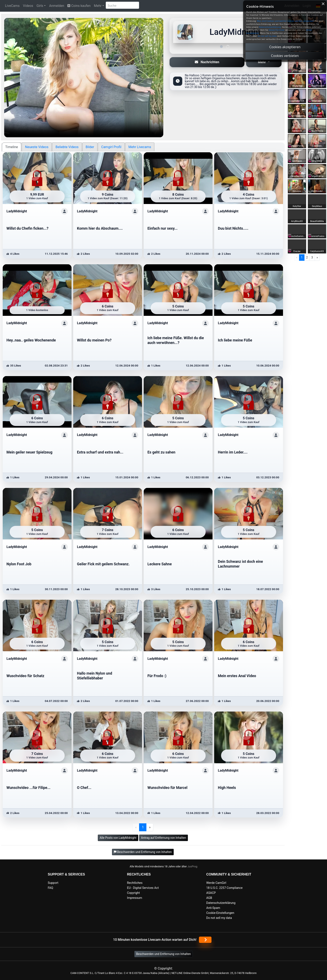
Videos (28, 6)
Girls (40, 6)
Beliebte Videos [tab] (67, 147)
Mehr (98, 6)
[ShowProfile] (64, 211)
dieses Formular (277, 30)
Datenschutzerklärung (221, 903)
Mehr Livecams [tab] (140, 147)
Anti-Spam (213, 908)
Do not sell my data (219, 918)
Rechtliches (135, 883)
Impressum (135, 898)
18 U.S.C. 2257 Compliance (224, 888)
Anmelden (57, 6)
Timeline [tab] (12, 147)
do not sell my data (267, 36)
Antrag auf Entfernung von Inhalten (163, 838)
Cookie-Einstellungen (220, 913)
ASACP (211, 893)
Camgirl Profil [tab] (111, 147)
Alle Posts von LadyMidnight (118, 838)
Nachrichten (207, 62)
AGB (209, 898)
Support (53, 883)
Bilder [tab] (90, 147)
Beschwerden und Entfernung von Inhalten (163, 954)
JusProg (192, 866)
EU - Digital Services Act (143, 888)
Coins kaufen (79, 6)
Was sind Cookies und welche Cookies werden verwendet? (286, 21)
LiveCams (12, 6)
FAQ (50, 888)
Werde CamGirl (216, 883)
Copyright (133, 893)
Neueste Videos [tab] (37, 147)
